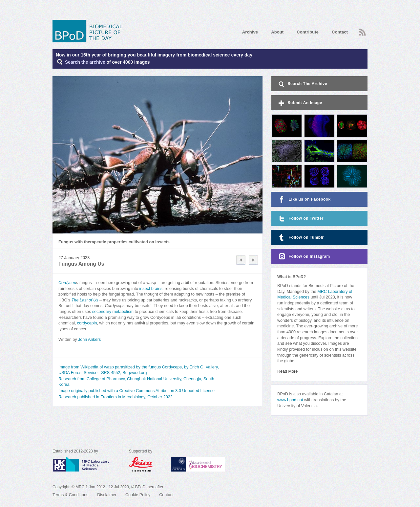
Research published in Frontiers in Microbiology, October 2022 (115, 397)
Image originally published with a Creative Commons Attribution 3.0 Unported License (136, 391)
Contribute (308, 32)
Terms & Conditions (70, 495)
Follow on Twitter (300, 219)
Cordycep (67, 283)
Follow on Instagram (304, 257)
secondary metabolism (113, 312)
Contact (340, 32)
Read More (287, 371)
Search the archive (85, 62)
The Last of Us (85, 300)
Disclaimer (107, 495)
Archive (250, 32)
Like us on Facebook (304, 199)
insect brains (151, 289)
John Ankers (89, 340)
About (277, 32)
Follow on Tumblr (301, 238)
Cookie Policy (138, 495)
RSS (362, 32)
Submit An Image (300, 103)
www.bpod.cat (290, 400)
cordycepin (87, 323)
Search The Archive (302, 84)
